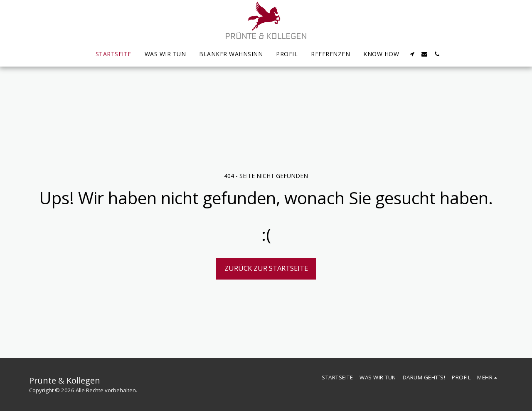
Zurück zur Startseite (266, 268)
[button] (412, 54)
